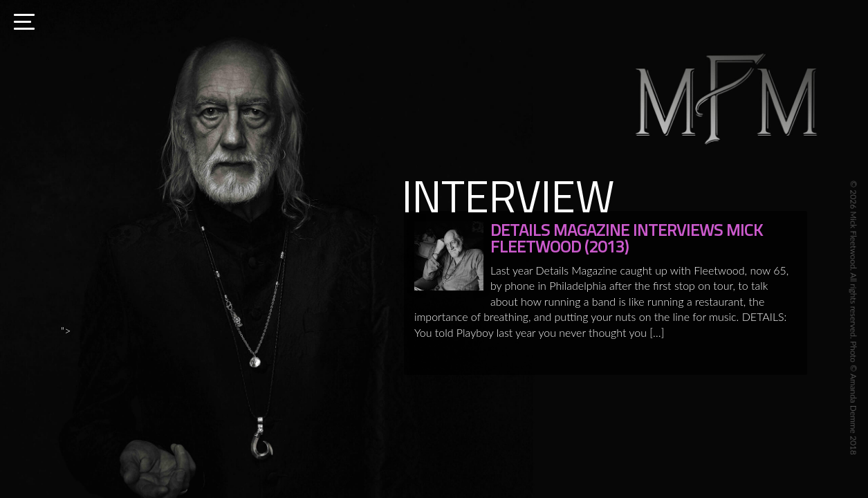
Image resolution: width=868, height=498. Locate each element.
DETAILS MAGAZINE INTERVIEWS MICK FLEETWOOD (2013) (627, 238)
